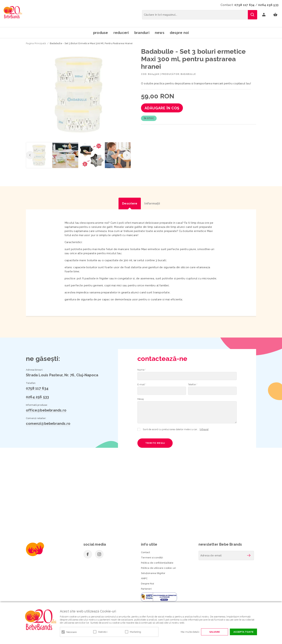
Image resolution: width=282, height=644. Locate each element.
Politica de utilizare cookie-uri (158, 568)
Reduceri (121, 33)
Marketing (135, 632)
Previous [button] (30, 155)
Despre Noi (147, 584)
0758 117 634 (244, 5)
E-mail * (142, 384)
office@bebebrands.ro (46, 410)
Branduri (142, 33)
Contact (145, 552)
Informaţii (152, 203)
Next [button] (127, 155)
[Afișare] (204, 429)
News (160, 33)
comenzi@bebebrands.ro (48, 424)
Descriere (130, 203)
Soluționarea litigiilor (153, 573)
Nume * (142, 370)
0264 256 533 (268, 5)
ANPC (144, 578)
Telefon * (193, 384)
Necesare (72, 632)
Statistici (103, 632)
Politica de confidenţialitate (157, 563)
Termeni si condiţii (152, 558)
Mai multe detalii (190, 632)
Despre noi (179, 33)
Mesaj (141, 399)
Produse (101, 33)
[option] (78, 94)
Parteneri (146, 589)
